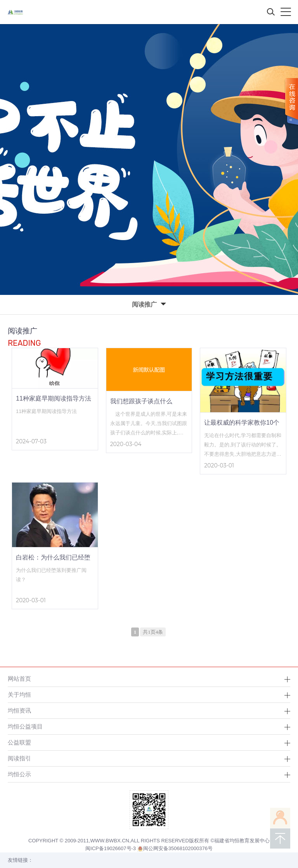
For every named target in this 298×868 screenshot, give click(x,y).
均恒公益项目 (25, 726)
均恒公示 (19, 774)
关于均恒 (19, 695)
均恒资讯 (19, 710)
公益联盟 (19, 742)
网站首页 (19, 679)
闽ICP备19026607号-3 (111, 848)
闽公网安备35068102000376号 (175, 849)
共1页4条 (153, 632)
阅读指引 (19, 758)
